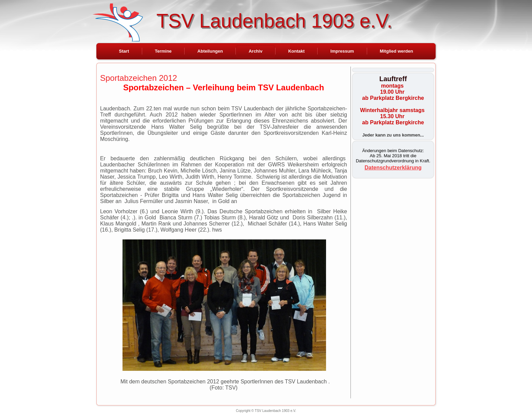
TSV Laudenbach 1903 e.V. (274, 21)
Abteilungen (210, 51)
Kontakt (296, 51)
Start (124, 51)
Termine (163, 51)
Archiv (255, 51)
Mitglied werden (396, 51)
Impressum (342, 51)
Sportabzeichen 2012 (139, 78)
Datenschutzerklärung (393, 168)
